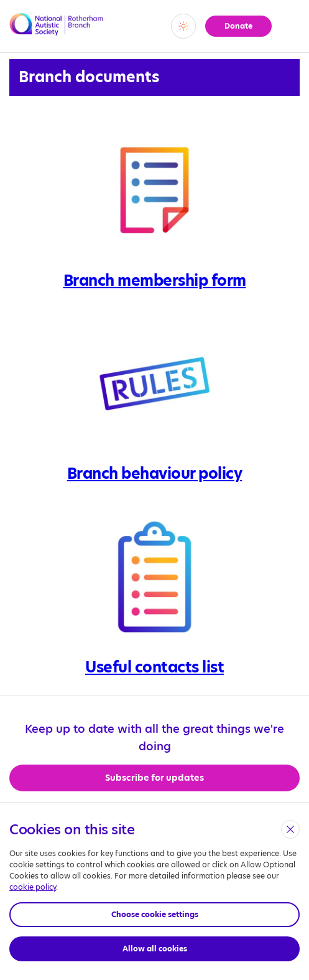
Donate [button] (238, 26)
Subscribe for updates (154, 778)
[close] (290, 829)
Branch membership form (155, 280)
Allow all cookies (155, 949)
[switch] (183, 26)
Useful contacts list (154, 667)
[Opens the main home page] (58, 31)
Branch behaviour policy (155, 474)
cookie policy (33, 887)
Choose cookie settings (155, 914)
